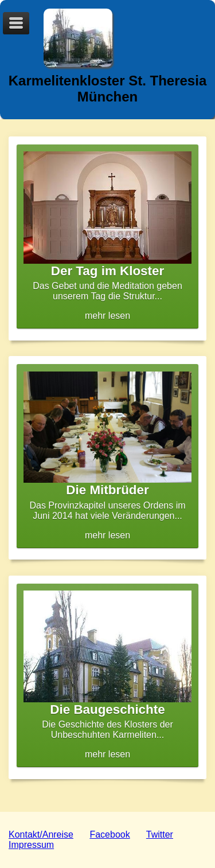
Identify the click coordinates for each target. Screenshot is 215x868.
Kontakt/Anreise (41, 834)
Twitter (160, 834)
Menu (16, 23)
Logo (78, 38)
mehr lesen (107, 236)
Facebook (110, 834)
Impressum (31, 845)
